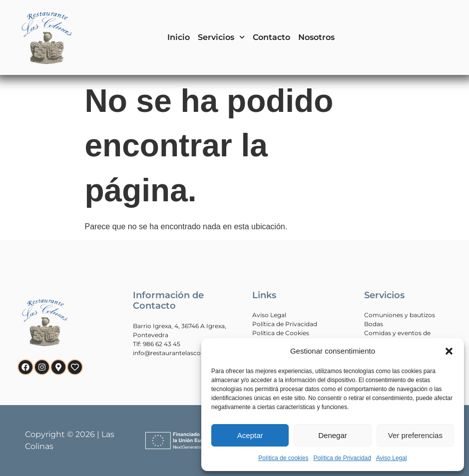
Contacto (271, 37)
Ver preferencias (415, 435)
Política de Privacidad (342, 458)
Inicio (179, 37)
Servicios (221, 37)
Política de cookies (283, 458)
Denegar (333, 435)
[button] (449, 351)
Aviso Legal (392, 458)
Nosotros (316, 37)
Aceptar (250, 435)
